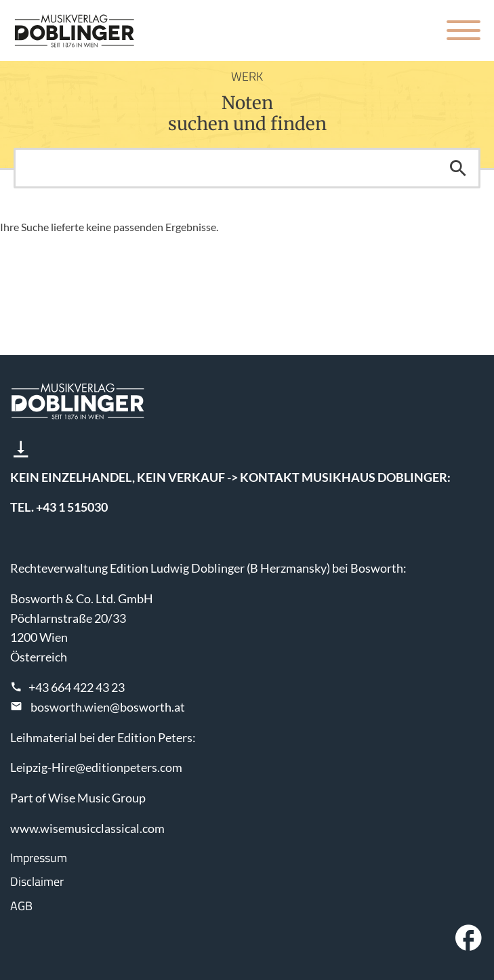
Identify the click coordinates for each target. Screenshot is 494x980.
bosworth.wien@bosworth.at (108, 707)
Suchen (458, 168)
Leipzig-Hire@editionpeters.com (96, 767)
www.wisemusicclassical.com (87, 828)
